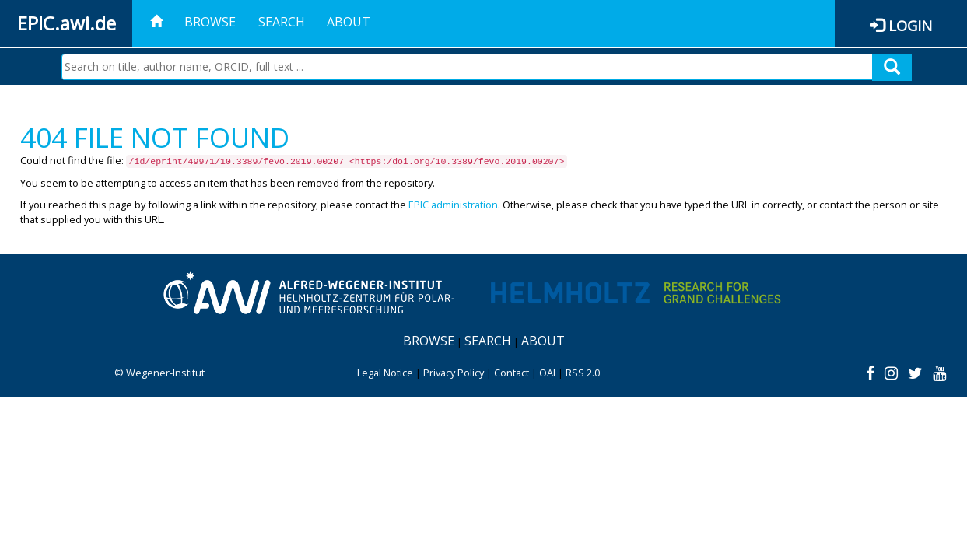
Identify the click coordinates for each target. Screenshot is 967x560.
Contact (512, 373)
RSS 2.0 (583, 373)
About (349, 22)
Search (282, 22)
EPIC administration (453, 205)
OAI (547, 373)
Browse (210, 22)
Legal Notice (385, 373)
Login (910, 25)
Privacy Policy (454, 373)
